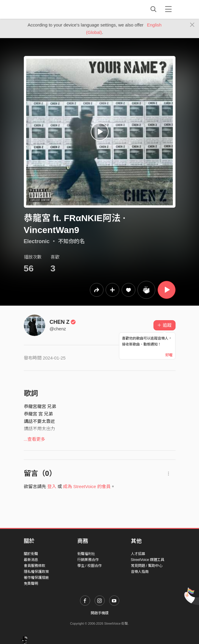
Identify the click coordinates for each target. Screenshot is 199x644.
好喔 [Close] (169, 355)
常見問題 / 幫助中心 (147, 566)
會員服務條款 (35, 566)
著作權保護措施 (36, 578)
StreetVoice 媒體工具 (148, 560)
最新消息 (31, 560)
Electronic (37, 241)
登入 (52, 486)
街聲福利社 (86, 554)
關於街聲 (31, 554)
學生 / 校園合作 (90, 566)
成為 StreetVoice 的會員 (87, 486)
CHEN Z (63, 322)
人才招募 (138, 554)
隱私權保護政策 (36, 572)
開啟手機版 (100, 613)
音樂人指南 (140, 572)
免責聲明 (31, 584)
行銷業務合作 (88, 560)
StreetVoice (48, 9)
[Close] (192, 25)
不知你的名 (71, 241)
